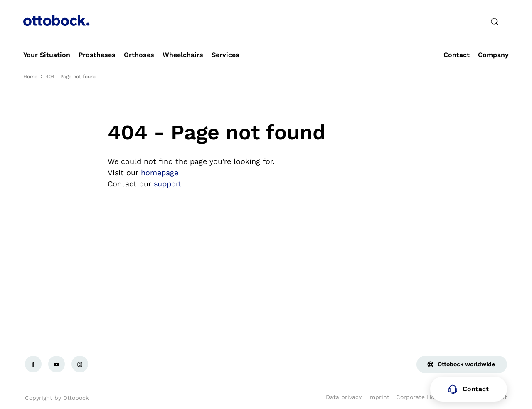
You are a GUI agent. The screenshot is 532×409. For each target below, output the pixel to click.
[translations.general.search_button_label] (495, 22)
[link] (47, 55)
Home (30, 77)
